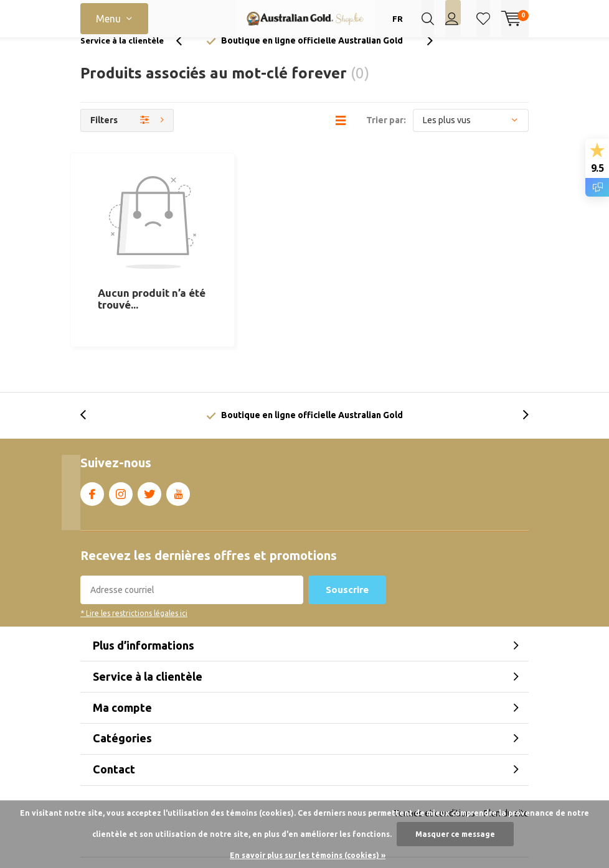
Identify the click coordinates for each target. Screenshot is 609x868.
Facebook (92, 436)
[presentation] (186, 59)
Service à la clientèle (122, 58)
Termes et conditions (434, 757)
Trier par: (386, 138)
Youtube (178, 436)
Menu (108, 19)
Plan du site (506, 757)
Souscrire (347, 534)
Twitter (149, 436)
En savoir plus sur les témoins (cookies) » (308, 855)
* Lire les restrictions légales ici (134, 557)
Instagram (121, 436)
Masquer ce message (455, 834)
